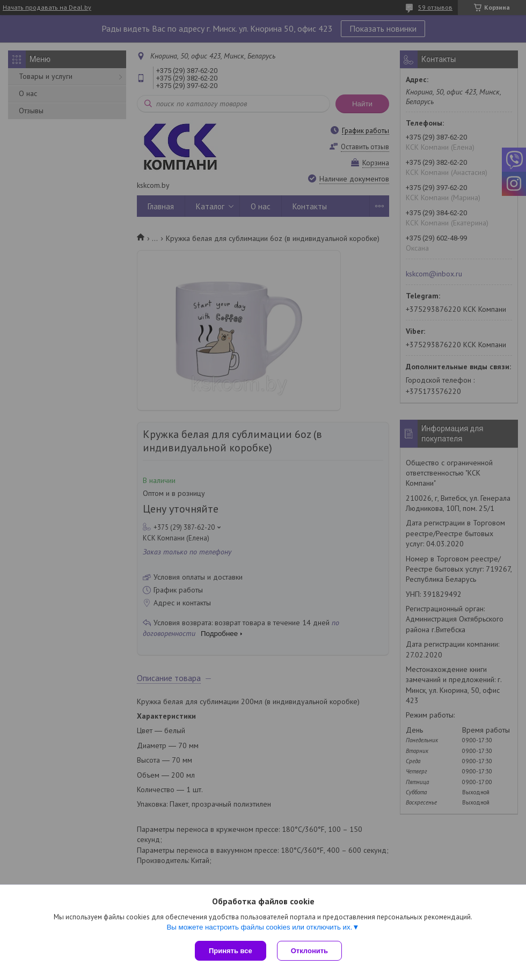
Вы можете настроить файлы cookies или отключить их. (259, 927)
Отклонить (309, 951)
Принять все (231, 951)
